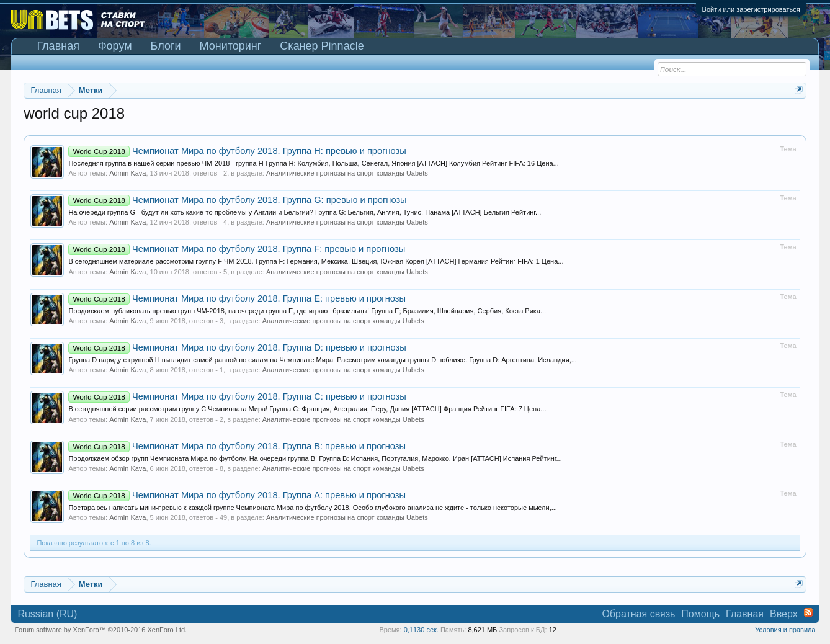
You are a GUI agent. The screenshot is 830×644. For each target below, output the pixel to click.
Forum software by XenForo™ (100, 630)
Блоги (166, 46)
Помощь (700, 614)
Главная (58, 46)
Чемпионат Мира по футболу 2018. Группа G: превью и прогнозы (237, 200)
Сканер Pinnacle (322, 46)
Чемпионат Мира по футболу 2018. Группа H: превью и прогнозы (237, 151)
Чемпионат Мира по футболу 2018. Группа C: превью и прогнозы (237, 396)
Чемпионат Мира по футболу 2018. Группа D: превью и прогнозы (237, 347)
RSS (808, 612)
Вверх (784, 614)
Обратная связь (638, 614)
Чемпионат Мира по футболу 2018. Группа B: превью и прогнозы (237, 446)
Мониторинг (231, 46)
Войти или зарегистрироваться (751, 9)
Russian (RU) (47, 614)
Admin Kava (127, 173)
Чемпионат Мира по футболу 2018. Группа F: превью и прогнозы (237, 249)
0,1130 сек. (421, 630)
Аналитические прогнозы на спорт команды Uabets (347, 173)
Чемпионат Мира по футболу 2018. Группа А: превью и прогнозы (237, 495)
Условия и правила (785, 630)
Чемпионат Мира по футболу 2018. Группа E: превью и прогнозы (237, 298)
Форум (115, 46)
